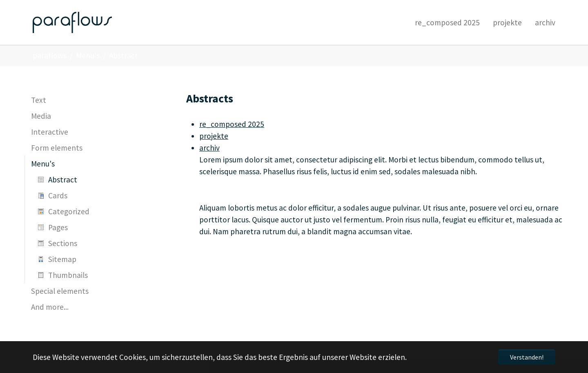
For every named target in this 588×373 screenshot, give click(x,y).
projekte (214, 136)
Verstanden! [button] (527, 357)
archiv (209, 148)
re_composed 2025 (232, 124)
